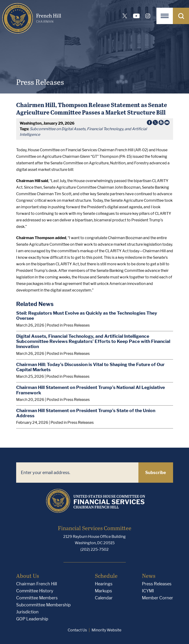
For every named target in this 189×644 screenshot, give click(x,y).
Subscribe (156, 473)
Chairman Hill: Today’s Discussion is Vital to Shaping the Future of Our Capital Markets (90, 367)
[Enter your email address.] (77, 473)
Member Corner (157, 598)
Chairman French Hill (37, 584)
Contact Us (77, 630)
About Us (28, 576)
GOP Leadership (32, 619)
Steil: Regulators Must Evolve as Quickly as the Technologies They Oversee (87, 316)
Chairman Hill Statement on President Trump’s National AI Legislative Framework (91, 390)
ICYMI (148, 591)
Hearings (104, 584)
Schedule (106, 576)
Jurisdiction (27, 612)
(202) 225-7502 (94, 549)
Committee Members (37, 598)
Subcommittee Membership (43, 605)
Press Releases (157, 584)
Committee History (35, 591)
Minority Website (106, 630)
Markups (103, 591)
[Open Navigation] (165, 16)
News (149, 576)
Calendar (104, 598)
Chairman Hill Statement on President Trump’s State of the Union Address (86, 413)
